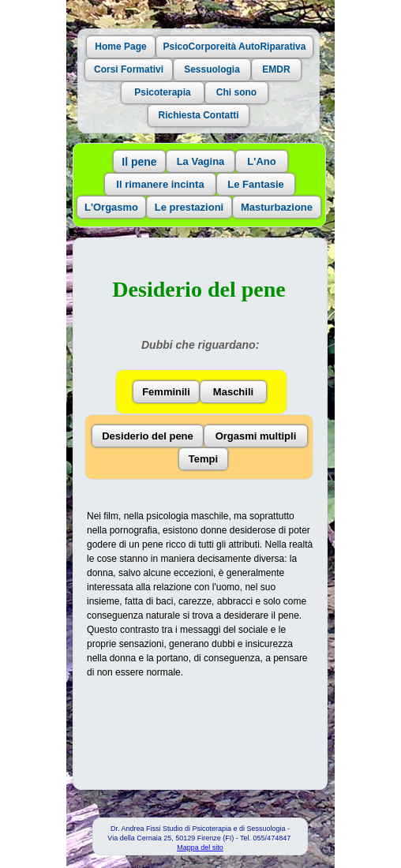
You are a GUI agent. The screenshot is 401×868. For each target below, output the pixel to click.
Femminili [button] (166, 392)
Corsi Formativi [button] (129, 69)
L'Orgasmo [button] (111, 207)
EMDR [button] (276, 69)
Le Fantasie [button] (256, 184)
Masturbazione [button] (277, 207)
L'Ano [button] (261, 161)
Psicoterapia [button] (162, 92)
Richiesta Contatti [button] (198, 115)
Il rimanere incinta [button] (160, 184)
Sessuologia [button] (212, 69)
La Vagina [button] (201, 161)
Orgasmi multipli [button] (256, 436)
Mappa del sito (200, 847)
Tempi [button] (203, 459)
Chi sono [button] (236, 92)
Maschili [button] (233, 392)
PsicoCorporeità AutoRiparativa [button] (235, 47)
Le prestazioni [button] (189, 207)
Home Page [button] (120, 47)
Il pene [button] (139, 162)
